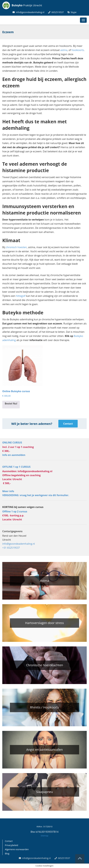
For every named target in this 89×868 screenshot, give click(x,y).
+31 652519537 (11, 548)
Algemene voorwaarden (17, 849)
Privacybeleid (11, 845)
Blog (7, 853)
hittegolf (21, 296)
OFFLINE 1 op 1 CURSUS (16, 467)
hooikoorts (78, 50)
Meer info (8, 491)
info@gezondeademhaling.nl (28, 12)
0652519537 (56, 12)
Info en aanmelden (14, 455)
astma (64, 50)
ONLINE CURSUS (12, 443)
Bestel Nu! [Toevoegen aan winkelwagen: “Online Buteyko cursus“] (11, 404)
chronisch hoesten (16, 247)
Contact (68, 424)
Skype (72, 12)
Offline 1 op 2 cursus (15, 511)
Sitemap (45, 836)
